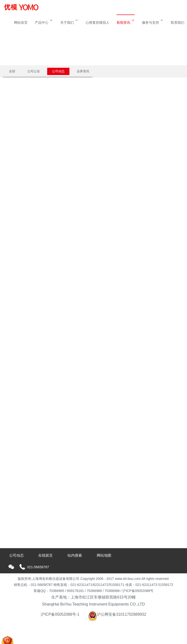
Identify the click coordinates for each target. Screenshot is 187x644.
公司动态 (58, 71)
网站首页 (21, 23)
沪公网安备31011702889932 (117, 614)
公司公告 (34, 71)
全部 (12, 71)
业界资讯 (83, 71)
